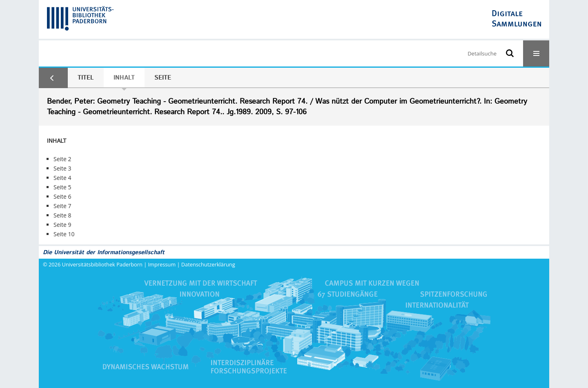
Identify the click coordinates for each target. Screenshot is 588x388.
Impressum (162, 264)
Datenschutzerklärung (208, 264)
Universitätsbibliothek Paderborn (102, 264)
